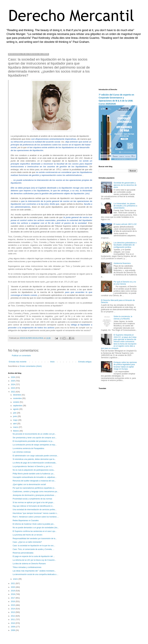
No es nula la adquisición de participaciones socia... (34, 470)
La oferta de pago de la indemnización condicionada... (35, 463)
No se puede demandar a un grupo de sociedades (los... (36, 528)
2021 (13, 583)
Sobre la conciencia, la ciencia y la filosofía (123, 318)
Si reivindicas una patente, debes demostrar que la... (34, 459)
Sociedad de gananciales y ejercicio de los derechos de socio (125, 185)
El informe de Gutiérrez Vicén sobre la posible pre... (34, 524)
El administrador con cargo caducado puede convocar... (35, 456)
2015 (13, 605)
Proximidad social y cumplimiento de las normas (32, 499)
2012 (13, 616)
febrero (16, 431)
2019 (13, 591)
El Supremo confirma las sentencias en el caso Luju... (35, 531)
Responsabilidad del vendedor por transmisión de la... (35, 539)
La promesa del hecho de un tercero (28, 535)
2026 (13, 377)
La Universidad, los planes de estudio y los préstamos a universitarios (125, 206)
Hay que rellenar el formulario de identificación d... (33, 506)
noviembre (18, 398)
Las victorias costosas (22, 452)
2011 (13, 620)
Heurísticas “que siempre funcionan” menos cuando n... (35, 513)
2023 (13, 388)
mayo (16, 420)
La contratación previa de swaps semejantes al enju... (35, 445)
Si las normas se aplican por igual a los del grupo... (34, 502)
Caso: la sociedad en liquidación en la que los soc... (34, 546)
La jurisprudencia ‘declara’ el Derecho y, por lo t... (33, 466)
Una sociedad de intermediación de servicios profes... (35, 510)
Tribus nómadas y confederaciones (27, 567)
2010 (13, 623)
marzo (16, 427)
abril (15, 424)
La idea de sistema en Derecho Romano (29, 564)
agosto (16, 409)
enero (16, 579)
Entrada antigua (85, 362)
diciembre (17, 395)
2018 (13, 594)
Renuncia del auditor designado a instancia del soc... (34, 481)
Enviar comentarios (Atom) (31, 366)
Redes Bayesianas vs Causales (26, 520)
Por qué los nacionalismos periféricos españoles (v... (34, 488)
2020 (13, 587)
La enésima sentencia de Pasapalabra (28, 448)
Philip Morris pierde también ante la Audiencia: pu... (34, 474)
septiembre (18, 406)
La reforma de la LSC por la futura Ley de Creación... (34, 560)
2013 (13, 612)
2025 (13, 381)
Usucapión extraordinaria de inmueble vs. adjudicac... (35, 477)
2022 (13, 392)
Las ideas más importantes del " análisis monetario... (34, 571)
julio (15, 413)
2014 (13, 609)
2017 (13, 598)
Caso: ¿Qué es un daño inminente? (27, 542)
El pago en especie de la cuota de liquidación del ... (34, 556)
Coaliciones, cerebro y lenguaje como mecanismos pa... (36, 492)
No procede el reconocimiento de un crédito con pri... (34, 434)
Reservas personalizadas (23, 553)
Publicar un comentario (21, 356)
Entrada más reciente (18, 362)
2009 (13, 627)
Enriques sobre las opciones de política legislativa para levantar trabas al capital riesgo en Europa (125, 366)
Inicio (52, 362)
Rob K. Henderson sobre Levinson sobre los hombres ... (36, 517)
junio (15, 416)
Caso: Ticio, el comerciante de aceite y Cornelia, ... (33, 549)
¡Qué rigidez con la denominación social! (29, 484)
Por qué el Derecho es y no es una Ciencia (125, 283)
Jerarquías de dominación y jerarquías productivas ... (34, 495)
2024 (13, 385)
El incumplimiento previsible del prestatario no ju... (33, 441)
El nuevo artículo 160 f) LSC (125, 224)
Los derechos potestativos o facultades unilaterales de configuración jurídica (125, 245)
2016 (13, 601)
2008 (13, 630)
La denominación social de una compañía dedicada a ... (36, 574)
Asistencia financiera (122, 263)
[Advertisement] (118, 69)
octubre (16, 402)
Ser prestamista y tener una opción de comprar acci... (35, 438)
